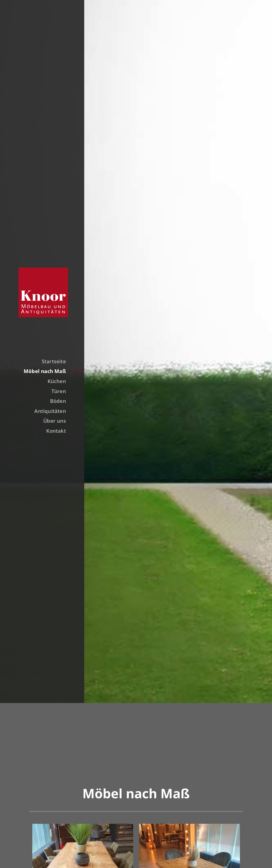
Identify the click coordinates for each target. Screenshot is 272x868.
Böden (58, 401)
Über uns (55, 421)
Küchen (57, 381)
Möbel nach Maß (45, 371)
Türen (59, 391)
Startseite (54, 361)
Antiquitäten (50, 411)
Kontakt (56, 431)
